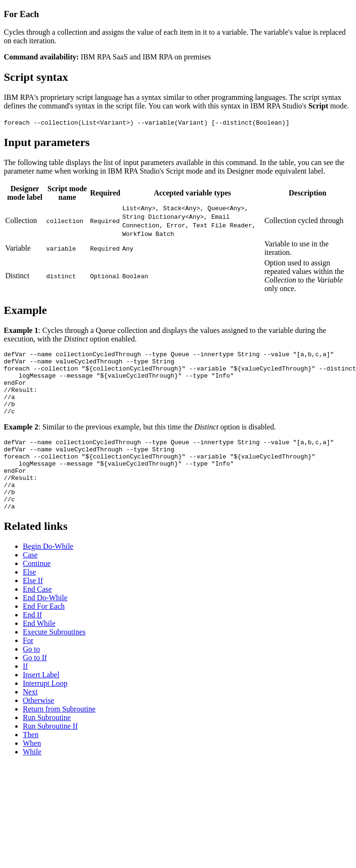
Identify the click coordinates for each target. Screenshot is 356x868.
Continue (37, 590)
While (32, 779)
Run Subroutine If (50, 753)
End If (32, 642)
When (32, 770)
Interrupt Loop (45, 710)
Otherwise (38, 727)
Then (31, 762)
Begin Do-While (48, 573)
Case (30, 582)
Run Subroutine (47, 745)
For (28, 668)
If (25, 693)
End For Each (44, 633)
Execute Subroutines (54, 659)
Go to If (35, 685)
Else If (33, 608)
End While (39, 650)
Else (29, 599)
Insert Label (41, 702)
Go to (31, 676)
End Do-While (45, 625)
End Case (37, 616)
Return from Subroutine (59, 736)
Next (30, 719)
